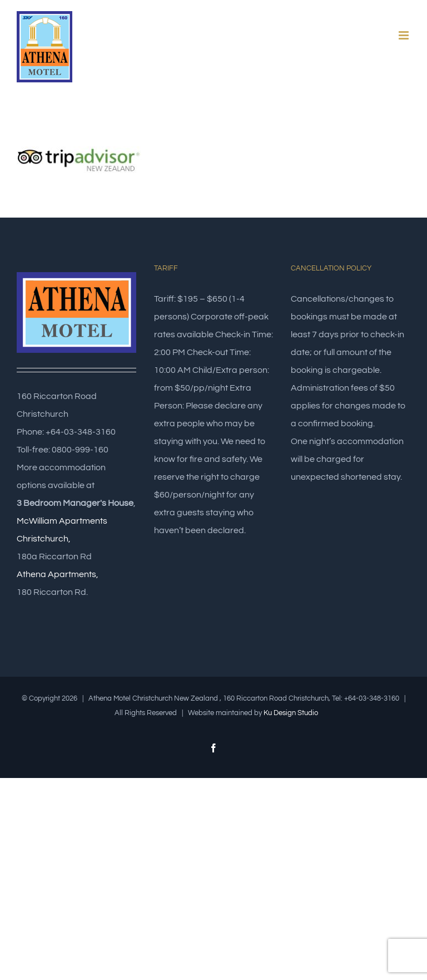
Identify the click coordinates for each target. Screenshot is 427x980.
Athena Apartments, (58, 574)
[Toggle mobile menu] (404, 35)
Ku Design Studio (291, 713)
